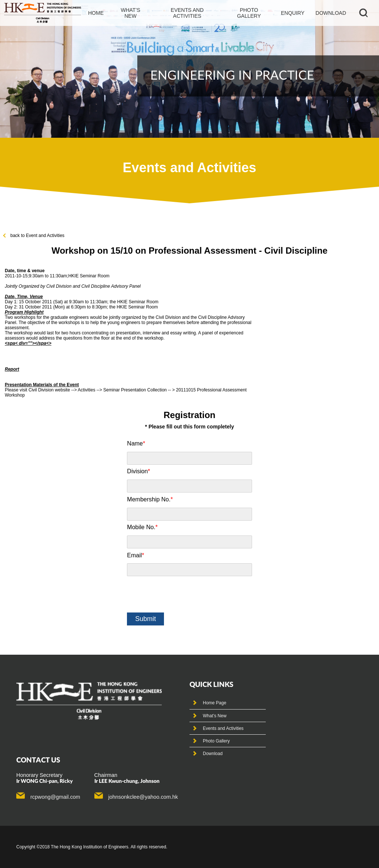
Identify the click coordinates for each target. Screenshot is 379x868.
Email (135, 555)
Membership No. (150, 499)
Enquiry (293, 13)
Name (136, 443)
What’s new (130, 13)
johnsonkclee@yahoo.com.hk (143, 797)
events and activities (187, 13)
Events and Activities (223, 728)
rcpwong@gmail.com (55, 797)
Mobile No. (142, 527)
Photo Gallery (216, 741)
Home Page (214, 703)
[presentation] (183, 594)
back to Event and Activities (34, 236)
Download (331, 13)
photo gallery (249, 13)
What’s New (215, 716)
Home (96, 13)
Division (138, 471)
